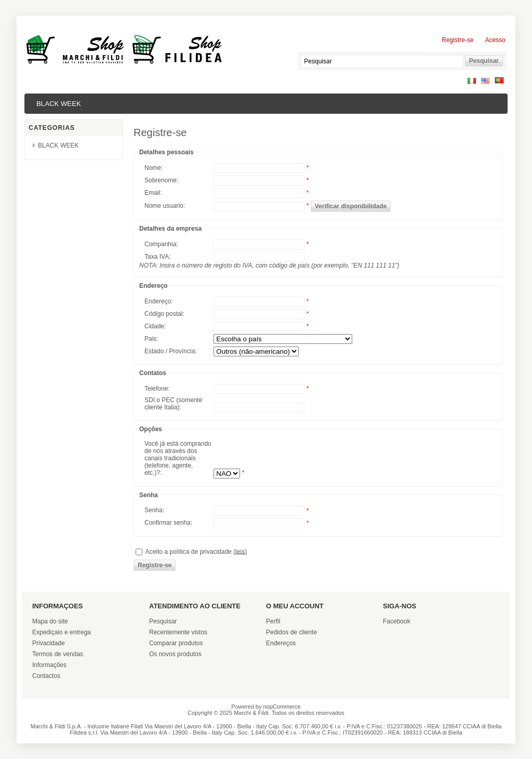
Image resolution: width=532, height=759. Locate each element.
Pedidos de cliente (291, 632)
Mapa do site (50, 621)
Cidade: (155, 326)
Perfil (273, 621)
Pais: (151, 339)
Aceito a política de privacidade (189, 551)
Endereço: (159, 301)
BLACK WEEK (59, 104)
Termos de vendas (58, 654)
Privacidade (49, 643)
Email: (153, 193)
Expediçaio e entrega (62, 632)
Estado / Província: (171, 351)
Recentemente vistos (178, 632)
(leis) (240, 551)
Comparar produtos (176, 643)
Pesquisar (163, 621)
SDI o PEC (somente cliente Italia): (173, 404)
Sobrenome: (161, 180)
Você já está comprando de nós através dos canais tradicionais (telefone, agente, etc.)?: (178, 458)
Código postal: (164, 314)
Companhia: (161, 244)
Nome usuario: (165, 206)
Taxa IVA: (157, 257)
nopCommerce (282, 707)
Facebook (397, 621)
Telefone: (157, 389)
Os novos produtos (175, 654)
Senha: (154, 510)
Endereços (281, 643)
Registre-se (457, 40)
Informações (49, 665)
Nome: (154, 168)
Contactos (46, 676)
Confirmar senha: (168, 523)
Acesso (495, 40)
